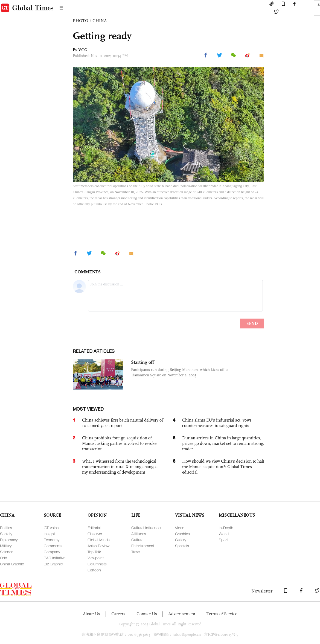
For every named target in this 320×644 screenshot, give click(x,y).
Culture (137, 540)
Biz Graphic (53, 564)
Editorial (94, 528)
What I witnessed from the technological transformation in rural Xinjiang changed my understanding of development (120, 467)
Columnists (97, 564)
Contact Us (147, 614)
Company (52, 552)
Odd (4, 558)
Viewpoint (96, 558)
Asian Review (98, 546)
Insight (49, 534)
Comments (53, 546)
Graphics (182, 534)
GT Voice (51, 528)
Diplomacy (9, 540)
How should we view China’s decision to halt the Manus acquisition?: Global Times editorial (223, 467)
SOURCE (52, 515)
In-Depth (226, 528)
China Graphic (12, 564)
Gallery (181, 540)
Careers (118, 614)
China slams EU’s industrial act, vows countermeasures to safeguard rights (217, 423)
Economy (52, 540)
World (224, 534)
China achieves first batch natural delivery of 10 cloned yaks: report (123, 423)
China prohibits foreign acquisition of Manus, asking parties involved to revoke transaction (119, 443)
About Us (91, 614)
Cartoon (94, 570)
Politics (6, 528)
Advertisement (182, 614)
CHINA (100, 21)
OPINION (97, 515)
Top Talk (94, 552)
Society (6, 534)
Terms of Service (222, 614)
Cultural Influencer (146, 528)
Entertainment (143, 546)
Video (180, 528)
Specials (182, 546)
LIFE (136, 515)
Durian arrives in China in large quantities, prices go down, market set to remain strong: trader (223, 443)
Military (6, 546)
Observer (95, 534)
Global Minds (99, 540)
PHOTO (81, 21)
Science (7, 552)
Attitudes (139, 534)
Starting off (142, 362)
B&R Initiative (55, 558)
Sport (223, 540)
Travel (136, 552)
